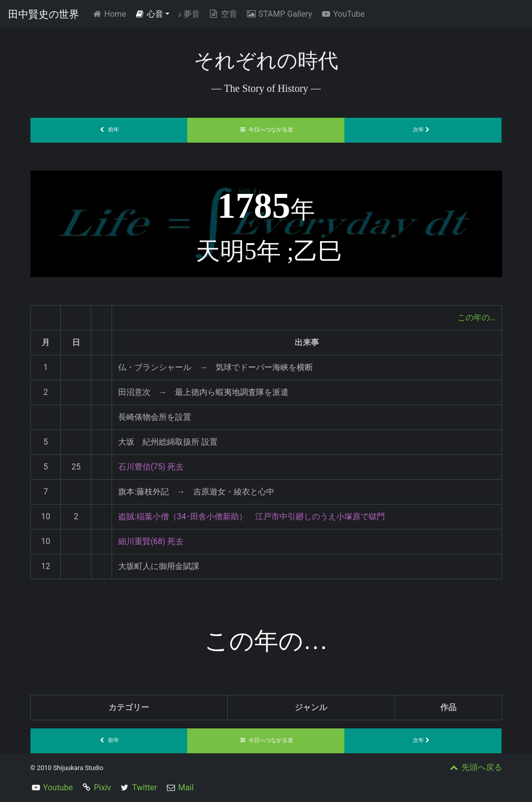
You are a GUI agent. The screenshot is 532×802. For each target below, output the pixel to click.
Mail (186, 788)
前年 (109, 130)
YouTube (342, 14)
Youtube (58, 788)
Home (111, 13)
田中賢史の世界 (44, 14)
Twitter (144, 788)
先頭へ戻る (475, 767)
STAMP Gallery (279, 14)
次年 (423, 130)
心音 (149, 14)
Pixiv (102, 788)
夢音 (189, 14)
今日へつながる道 (266, 130)
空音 (223, 14)
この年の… (476, 318)
